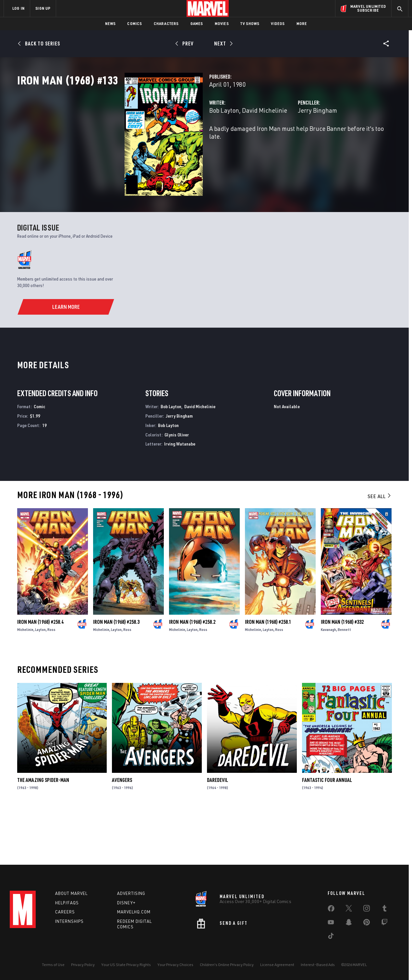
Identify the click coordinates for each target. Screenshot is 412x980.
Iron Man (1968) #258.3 (116, 672)
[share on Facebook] (331, 910)
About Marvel (71, 893)
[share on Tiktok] (331, 937)
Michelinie (25, 680)
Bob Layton (149, 139)
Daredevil (218, 831)
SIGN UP (43, 8)
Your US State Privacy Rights (126, 965)
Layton (40, 680)
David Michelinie (189, 139)
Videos (278, 24)
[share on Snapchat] (349, 923)
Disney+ (126, 903)
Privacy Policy (83, 965)
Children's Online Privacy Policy (227, 965)
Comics (134, 24)
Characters (166, 24)
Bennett (344, 680)
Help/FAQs (67, 903)
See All (380, 547)
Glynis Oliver (177, 485)
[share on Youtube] (331, 923)
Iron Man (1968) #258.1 (268, 672)
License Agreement (277, 965)
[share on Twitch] (384, 923)
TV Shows (250, 24)
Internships (69, 921)
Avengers (122, 831)
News (110, 24)
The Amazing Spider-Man (43, 831)
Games (197, 24)
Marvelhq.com (134, 912)
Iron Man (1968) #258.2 (192, 672)
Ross (51, 680)
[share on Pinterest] (367, 923)
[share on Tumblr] (384, 910)
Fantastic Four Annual (327, 831)
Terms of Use (53, 965)
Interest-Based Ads (318, 965)
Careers (65, 912)
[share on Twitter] (349, 910)
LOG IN (18, 8)
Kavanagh (328, 680)
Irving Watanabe (180, 494)
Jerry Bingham (280, 139)
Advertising (131, 893)
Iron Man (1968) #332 (342, 672)
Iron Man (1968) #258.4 (40, 672)
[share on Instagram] (367, 910)
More (302, 24)
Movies (222, 24)
